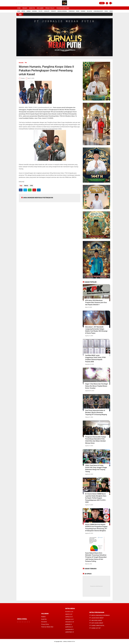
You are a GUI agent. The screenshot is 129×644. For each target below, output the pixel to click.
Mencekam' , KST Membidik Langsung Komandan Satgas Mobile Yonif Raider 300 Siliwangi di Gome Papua (96, 330)
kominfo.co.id (69, 612)
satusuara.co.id (70, 622)
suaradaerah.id (69, 629)
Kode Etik (32, 8)
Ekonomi (83, 11)
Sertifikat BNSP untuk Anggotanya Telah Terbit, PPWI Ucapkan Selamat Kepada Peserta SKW (95, 358)
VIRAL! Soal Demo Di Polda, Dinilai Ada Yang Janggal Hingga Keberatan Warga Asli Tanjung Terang (96, 468)
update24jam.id (70, 632)
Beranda (21, 63)
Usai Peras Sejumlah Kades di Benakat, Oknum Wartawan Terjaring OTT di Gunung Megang (96, 412)
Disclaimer (40, 8)
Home (102, 3)
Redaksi (25, 8)
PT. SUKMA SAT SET (95, 628)
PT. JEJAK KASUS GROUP (96, 618)
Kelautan (89, 11)
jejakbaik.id (68, 624)
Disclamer (44, 622)
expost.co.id (69, 614)
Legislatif (47, 11)
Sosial (106, 11)
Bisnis (78, 11)
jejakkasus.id (69, 627)
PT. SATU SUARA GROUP (96, 623)
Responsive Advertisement (96, 586)
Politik (40, 11)
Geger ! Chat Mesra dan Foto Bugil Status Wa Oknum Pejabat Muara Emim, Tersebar (96, 386)
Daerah (29, 11)
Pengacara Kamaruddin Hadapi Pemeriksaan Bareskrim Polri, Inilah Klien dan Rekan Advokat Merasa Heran (96, 440)
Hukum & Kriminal (62, 11)
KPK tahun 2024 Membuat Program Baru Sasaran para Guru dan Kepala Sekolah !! (96, 302)
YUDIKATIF (53, 11)
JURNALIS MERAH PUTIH (69, 641)
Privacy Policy (50, 8)
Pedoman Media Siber (63, 8)
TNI (26, 63)
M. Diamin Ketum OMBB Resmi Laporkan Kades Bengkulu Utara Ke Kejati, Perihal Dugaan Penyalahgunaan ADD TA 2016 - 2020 (96, 498)
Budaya (111, 11)
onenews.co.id (69, 619)
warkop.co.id (69, 617)
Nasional (35, 11)
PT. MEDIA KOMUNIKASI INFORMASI (100, 615)
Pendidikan (72, 11)
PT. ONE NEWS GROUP (96, 620)
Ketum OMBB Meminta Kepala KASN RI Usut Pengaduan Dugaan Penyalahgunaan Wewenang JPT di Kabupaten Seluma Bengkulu (96, 528)
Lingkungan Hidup (98, 11)
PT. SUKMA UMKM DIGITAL (97, 626)
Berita (23, 11)
